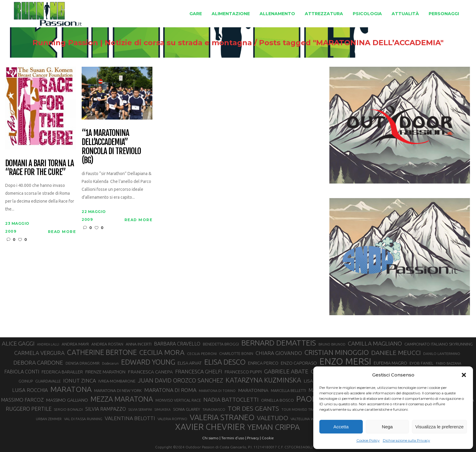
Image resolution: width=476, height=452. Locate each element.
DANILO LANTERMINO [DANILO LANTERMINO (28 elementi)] (442, 354)
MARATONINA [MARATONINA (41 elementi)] (253, 390)
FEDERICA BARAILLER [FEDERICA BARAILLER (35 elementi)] (62, 372)
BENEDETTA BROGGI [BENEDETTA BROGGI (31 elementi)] (221, 344)
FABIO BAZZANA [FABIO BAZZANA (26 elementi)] (449, 363)
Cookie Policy (368, 440)
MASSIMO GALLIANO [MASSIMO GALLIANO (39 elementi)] (67, 400)
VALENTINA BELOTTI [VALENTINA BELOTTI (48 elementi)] (130, 418)
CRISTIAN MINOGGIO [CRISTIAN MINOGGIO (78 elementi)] (337, 352)
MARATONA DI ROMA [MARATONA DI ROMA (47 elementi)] (170, 390)
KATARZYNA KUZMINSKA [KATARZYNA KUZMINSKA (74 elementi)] (263, 380)
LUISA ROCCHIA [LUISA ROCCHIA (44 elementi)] (30, 390)
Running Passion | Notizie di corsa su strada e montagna (126, 43)
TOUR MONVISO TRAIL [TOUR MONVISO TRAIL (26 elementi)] (299, 410)
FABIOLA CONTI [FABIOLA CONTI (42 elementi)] (22, 372)
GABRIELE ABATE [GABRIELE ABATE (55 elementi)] (286, 371)
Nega (387, 427)
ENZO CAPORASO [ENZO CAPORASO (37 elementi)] (299, 363)
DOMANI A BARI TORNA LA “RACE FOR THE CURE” (39, 168)
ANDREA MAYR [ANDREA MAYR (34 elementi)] (75, 344)
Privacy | (254, 438)
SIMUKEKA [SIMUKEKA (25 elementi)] (163, 410)
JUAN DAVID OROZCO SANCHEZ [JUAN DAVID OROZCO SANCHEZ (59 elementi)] (180, 380)
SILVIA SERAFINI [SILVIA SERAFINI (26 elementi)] (140, 410)
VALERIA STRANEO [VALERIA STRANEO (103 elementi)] (222, 417)
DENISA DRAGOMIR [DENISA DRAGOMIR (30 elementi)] (83, 363)
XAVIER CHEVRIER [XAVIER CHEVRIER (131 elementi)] (210, 427)
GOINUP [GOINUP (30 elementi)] (26, 381)
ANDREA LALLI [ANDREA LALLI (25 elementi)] (48, 344)
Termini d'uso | (234, 438)
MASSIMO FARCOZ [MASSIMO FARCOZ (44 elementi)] (22, 400)
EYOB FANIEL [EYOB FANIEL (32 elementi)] (422, 363)
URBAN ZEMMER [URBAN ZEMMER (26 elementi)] (49, 419)
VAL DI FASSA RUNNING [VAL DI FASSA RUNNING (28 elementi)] (83, 419)
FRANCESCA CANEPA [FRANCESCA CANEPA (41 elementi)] (150, 372)
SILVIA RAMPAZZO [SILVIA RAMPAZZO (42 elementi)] (106, 409)
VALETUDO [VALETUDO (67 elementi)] (272, 418)
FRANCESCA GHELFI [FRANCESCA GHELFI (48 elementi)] (199, 371)
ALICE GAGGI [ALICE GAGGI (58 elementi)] (18, 343)
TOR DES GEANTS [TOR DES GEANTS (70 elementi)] (253, 408)
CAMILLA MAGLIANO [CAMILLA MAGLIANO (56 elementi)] (375, 343)
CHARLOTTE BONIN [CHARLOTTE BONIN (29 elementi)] (236, 353)
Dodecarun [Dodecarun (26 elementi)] (110, 363)
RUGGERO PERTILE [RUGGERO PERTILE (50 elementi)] (29, 409)
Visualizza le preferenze (439, 427)
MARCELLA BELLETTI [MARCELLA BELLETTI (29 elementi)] (288, 390)
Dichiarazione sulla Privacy (406, 440)
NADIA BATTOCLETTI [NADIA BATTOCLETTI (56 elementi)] (231, 400)
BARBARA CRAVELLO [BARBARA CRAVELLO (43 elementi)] (177, 344)
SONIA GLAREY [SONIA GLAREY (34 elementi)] (187, 409)
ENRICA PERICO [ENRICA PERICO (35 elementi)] (263, 363)
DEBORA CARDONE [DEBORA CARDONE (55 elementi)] (38, 363)
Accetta (341, 427)
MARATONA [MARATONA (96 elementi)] (71, 389)
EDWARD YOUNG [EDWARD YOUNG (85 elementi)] (148, 362)
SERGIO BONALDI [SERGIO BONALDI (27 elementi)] (68, 409)
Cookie (268, 438)
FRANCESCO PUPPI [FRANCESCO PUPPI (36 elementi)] (243, 372)
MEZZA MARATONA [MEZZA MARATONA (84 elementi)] (122, 399)
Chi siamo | (211, 438)
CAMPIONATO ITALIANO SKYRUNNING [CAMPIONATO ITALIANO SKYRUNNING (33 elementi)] (439, 344)
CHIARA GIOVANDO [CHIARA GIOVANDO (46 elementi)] (279, 353)
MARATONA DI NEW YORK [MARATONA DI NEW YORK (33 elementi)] (118, 390)
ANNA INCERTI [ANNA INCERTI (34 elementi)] (139, 344)
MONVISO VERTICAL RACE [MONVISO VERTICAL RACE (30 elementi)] (178, 400)
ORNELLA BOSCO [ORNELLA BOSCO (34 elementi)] (277, 400)
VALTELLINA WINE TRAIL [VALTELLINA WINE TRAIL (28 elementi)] (310, 419)
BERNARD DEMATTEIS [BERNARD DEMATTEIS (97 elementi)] (279, 343)
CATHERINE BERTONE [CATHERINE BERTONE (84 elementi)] (102, 352)
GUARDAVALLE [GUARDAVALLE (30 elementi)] (48, 381)
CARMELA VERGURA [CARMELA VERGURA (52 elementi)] (39, 353)
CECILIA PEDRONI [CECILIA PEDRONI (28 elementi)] (202, 354)
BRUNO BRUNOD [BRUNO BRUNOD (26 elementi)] (332, 344)
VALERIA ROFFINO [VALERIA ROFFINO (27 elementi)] (172, 419)
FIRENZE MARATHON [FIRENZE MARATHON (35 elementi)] (105, 372)
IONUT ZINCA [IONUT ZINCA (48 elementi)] (80, 381)
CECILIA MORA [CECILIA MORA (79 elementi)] (162, 352)
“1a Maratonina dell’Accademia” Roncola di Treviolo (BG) (111, 147)
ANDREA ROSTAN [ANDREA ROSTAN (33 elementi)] (107, 344)
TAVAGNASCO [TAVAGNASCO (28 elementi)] (214, 409)
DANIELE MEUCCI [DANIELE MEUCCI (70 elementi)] (396, 352)
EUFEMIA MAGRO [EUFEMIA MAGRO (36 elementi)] (390, 363)
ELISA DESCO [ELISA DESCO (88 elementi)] (225, 362)
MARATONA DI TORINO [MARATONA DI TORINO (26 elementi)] (217, 391)
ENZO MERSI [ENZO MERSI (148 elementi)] (345, 362)
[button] (464, 375)
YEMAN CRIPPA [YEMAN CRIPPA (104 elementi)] (274, 427)
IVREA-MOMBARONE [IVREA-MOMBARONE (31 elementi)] (117, 381)
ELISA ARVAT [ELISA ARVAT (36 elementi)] (190, 363)
